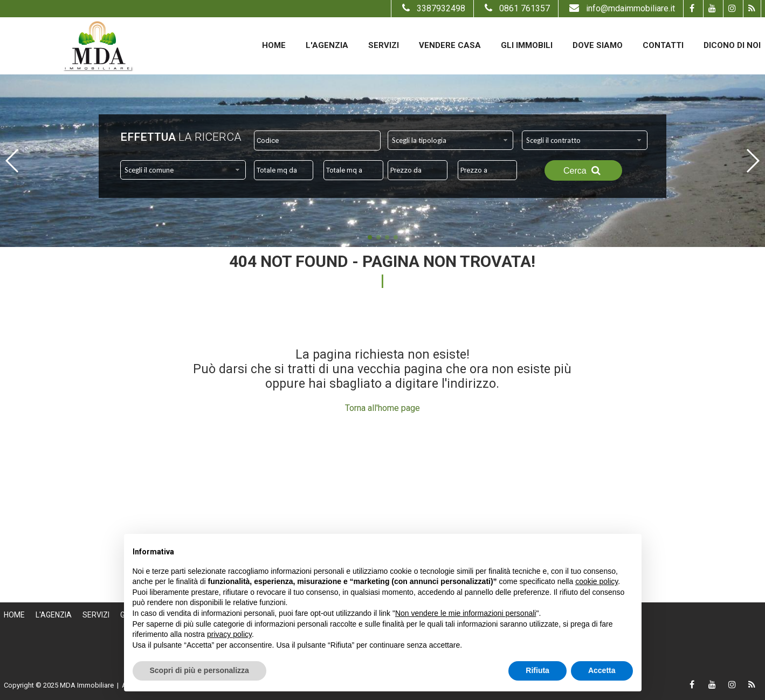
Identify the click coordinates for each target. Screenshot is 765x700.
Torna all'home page (382, 408)
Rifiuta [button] (537, 670)
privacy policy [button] (229, 634)
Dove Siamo (598, 45)
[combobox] (450, 140)
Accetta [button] (602, 670)
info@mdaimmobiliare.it (621, 8)
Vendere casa (450, 45)
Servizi (384, 45)
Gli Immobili (527, 45)
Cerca (583, 170)
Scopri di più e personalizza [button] (199, 670)
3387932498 (432, 8)
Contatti (663, 45)
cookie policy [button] (597, 581)
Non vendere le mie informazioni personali (466, 613)
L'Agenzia (327, 45)
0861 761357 (516, 8)
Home (274, 45)
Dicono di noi (732, 45)
